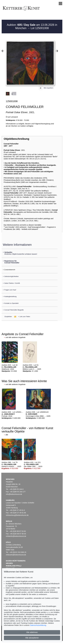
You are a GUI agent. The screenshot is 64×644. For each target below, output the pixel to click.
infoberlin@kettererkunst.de (16, 536)
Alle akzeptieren (32, 638)
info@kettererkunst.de (14, 494)
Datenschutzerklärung (38, 625)
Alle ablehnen (32, 632)
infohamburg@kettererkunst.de (17, 515)
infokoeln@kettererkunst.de (16, 555)
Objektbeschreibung (16, 139)
